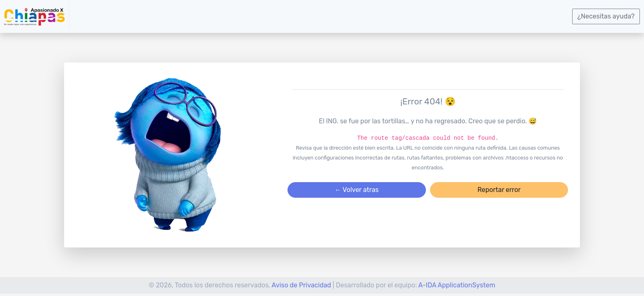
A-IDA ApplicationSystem (457, 285)
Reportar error (499, 190)
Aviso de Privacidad (301, 285)
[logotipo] (34, 16)
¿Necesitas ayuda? (606, 16)
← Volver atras (357, 190)
